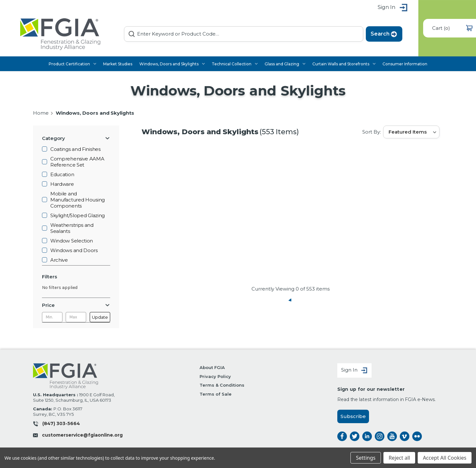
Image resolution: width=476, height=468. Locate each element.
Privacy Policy (215, 376)
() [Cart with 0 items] (452, 28)
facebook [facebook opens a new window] (342, 436)
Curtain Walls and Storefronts (344, 64)
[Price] (76, 305)
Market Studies (118, 64)
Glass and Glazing (285, 64)
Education (62, 174)
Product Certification (72, 64)
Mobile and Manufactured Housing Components (78, 200)
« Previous (291, 300)
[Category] (76, 138)
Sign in (393, 8)
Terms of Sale (215, 394)
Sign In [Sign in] (354, 370)
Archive (59, 260)
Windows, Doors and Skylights (172, 64)
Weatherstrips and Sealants (72, 228)
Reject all (399, 458)
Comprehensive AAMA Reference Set (77, 162)
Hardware (62, 184)
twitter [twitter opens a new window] (355, 436)
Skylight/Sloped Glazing (78, 215)
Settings (366, 458)
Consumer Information (405, 64)
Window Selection (72, 241)
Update (100, 317)
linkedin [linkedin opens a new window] (367, 436)
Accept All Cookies (445, 458)
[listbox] (411, 132)
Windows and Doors (74, 250)
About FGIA (212, 367)
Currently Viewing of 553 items (291, 289)
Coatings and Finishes (75, 149)
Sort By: (371, 132)
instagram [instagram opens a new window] (380, 436)
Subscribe (353, 416)
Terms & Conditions (222, 385)
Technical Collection (235, 64)
